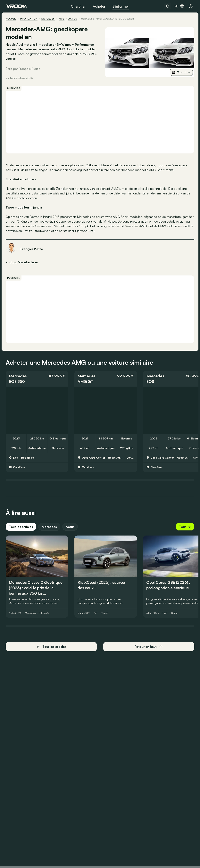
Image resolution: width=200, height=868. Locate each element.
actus (73, 19)
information (29, 19)
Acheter (99, 6)
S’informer (121, 6)
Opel (166, 616)
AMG (62, 19)
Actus (71, 530)
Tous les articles (21, 530)
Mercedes (49, 19)
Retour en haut (148, 650)
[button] (37, 382)
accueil (11, 19)
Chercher (78, 6)
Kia (96, 616)
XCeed (105, 616)
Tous (185, 530)
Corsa (175, 616)
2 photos (181, 72)
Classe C (45, 616)
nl (179, 6)
